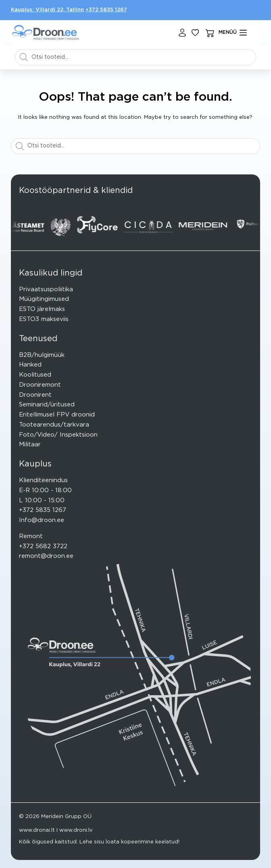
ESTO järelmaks (42, 309)
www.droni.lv (76, 830)
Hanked (30, 365)
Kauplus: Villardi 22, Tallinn (47, 10)
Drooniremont (40, 385)
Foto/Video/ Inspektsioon (58, 435)
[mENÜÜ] (233, 33)
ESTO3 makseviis (44, 319)
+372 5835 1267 (106, 10)
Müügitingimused (44, 299)
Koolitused (35, 375)
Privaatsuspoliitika (46, 289)
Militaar (30, 444)
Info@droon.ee (42, 520)
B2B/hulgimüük (42, 355)
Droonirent (35, 395)
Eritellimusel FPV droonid (57, 415)
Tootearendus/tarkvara (54, 425)
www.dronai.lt (37, 830)
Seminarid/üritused (47, 405)
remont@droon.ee (46, 556)
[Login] (182, 33)
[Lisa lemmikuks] (195, 33)
